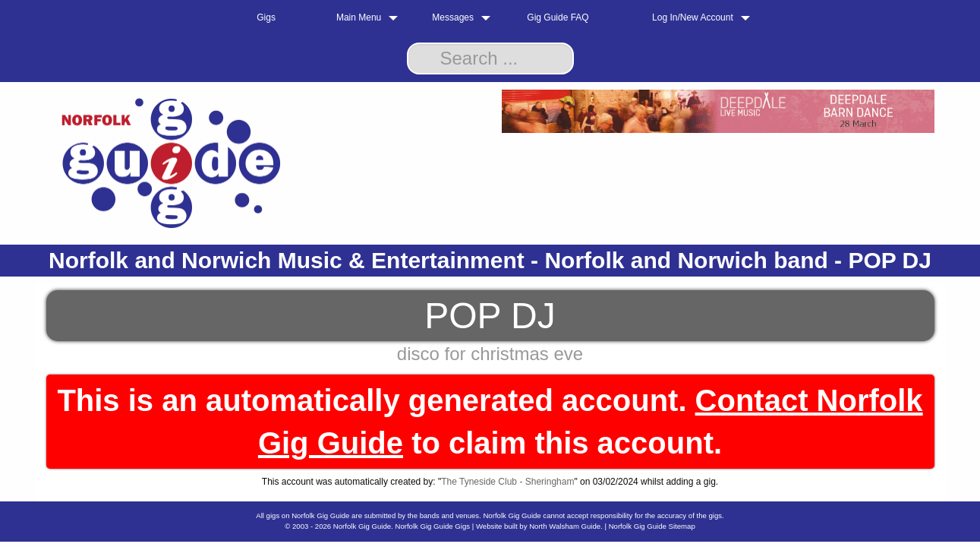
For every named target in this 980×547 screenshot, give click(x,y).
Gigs (266, 17)
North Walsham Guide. (566, 526)
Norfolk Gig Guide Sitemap (652, 526)
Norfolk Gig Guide (362, 526)
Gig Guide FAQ (558, 17)
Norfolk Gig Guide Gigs (432, 526)
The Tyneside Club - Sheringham (507, 482)
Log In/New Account (693, 17)
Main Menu (359, 17)
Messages (453, 17)
